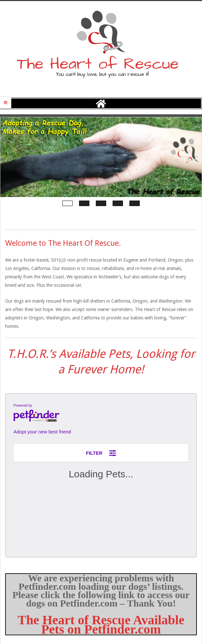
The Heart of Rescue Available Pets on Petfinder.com (101, 625)
